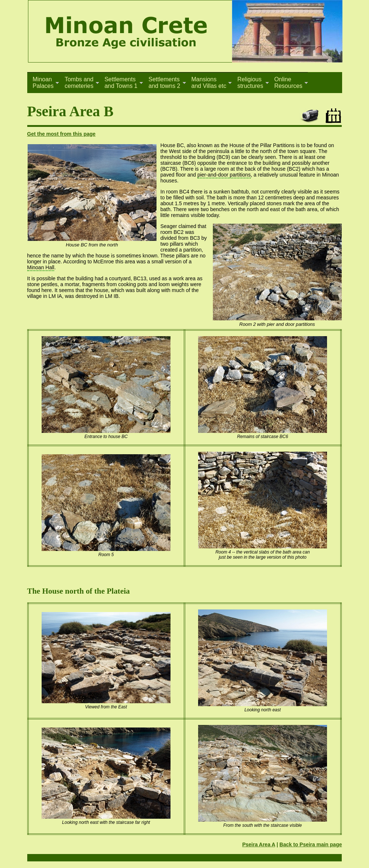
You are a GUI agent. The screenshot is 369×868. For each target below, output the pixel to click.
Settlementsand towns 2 (164, 83)
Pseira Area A (259, 844)
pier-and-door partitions (224, 175)
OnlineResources (288, 83)
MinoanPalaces (43, 83)
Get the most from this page (61, 134)
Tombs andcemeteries (79, 83)
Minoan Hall (41, 267)
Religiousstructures (250, 83)
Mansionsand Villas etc (209, 83)
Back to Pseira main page (311, 844)
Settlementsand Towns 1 (121, 83)
